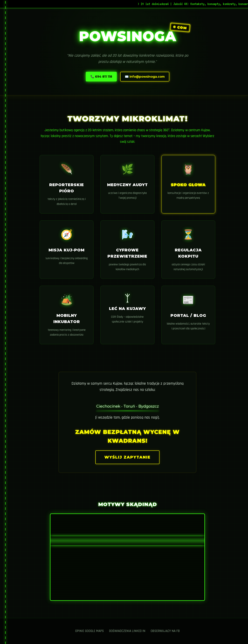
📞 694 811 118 (101, 77)
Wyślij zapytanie (127, 457)
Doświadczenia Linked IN (127, 631)
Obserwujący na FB (165, 631)
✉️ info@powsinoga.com (145, 77)
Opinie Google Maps (89, 631)
